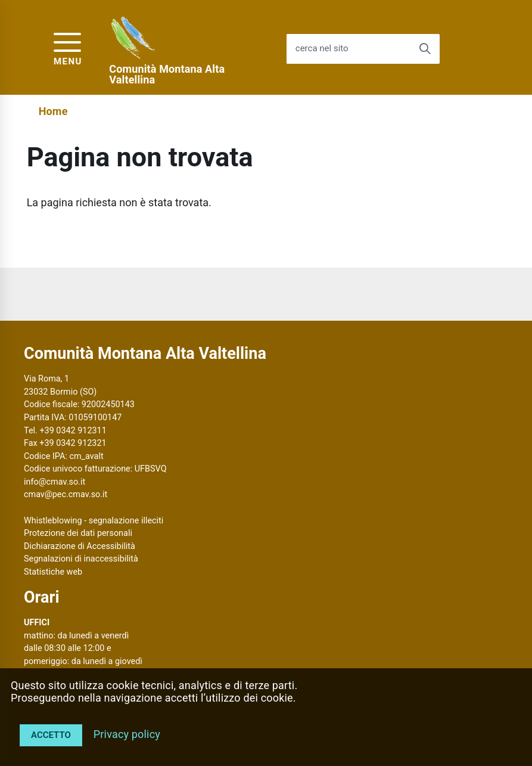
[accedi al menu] (68, 47)
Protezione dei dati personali (78, 533)
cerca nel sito (322, 49)
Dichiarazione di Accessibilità (80, 546)
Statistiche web (53, 572)
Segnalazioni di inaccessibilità (81, 559)
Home (53, 111)
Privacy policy (127, 734)
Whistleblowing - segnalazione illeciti (94, 521)
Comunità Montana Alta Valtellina (167, 75)
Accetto (51, 735)
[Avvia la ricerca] (425, 49)
